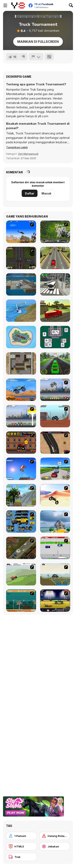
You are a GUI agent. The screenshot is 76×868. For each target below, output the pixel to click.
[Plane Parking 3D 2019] (21, 284)
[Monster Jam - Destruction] (55, 390)
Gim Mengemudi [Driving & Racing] (28, 154)
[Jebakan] (55, 846)
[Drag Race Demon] (55, 601)
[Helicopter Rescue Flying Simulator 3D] (21, 311)
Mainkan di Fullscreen (38, 42)
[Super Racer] (55, 521)
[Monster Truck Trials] (55, 416)
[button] (17, 147)
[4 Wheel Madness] (21, 390)
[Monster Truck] (55, 495)
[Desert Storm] (21, 232)
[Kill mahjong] (55, 337)
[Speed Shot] (55, 469)
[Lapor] (36, 57)
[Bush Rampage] (21, 601)
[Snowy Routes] (55, 363)
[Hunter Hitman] (21, 363)
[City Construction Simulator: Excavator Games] (55, 311)
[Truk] (21, 857)
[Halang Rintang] (55, 836)
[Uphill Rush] (21, 495)
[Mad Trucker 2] (21, 258)
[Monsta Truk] (21, 469)
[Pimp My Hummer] (21, 521)
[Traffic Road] (55, 258)
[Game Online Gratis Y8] (18, 5)
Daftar (30, 193)
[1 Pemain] (21, 836)
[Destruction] (21, 416)
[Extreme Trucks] (55, 574)
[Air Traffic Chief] (55, 232)
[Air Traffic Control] (21, 337)
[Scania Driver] (21, 548)
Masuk (46, 193)
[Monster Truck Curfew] (21, 443)
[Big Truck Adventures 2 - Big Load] (21, 574)
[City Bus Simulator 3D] (55, 284)
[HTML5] (21, 846)
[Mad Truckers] (55, 443)
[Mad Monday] (55, 548)
